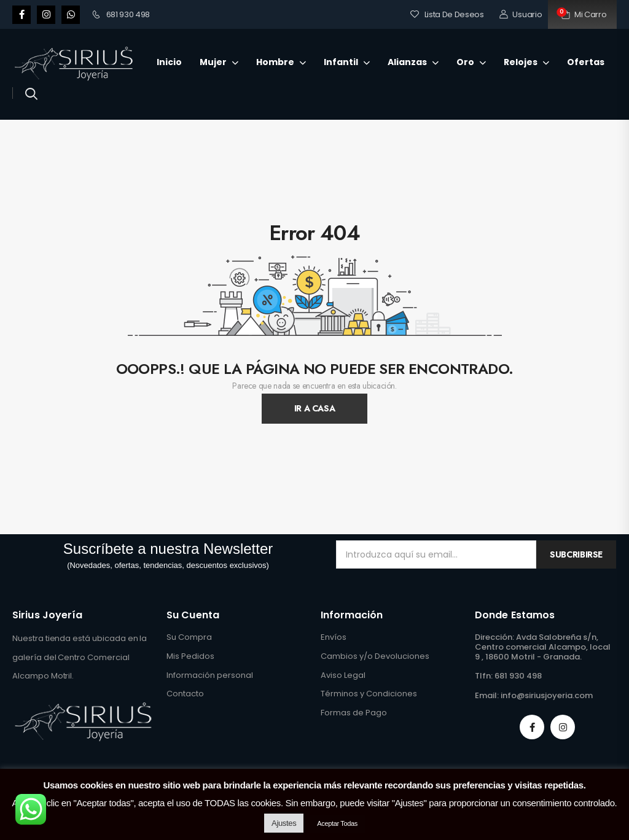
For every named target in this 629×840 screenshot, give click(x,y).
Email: (487, 695)
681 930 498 (121, 14)
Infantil (341, 62)
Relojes (521, 62)
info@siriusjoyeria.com (547, 695)
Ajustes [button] (284, 823)
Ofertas (586, 62)
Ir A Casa (315, 408)
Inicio (169, 62)
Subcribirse (576, 554)
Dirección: (494, 637)
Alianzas (407, 62)
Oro (465, 62)
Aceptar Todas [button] (337, 823)
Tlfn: (484, 676)
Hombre (275, 62)
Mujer (213, 62)
